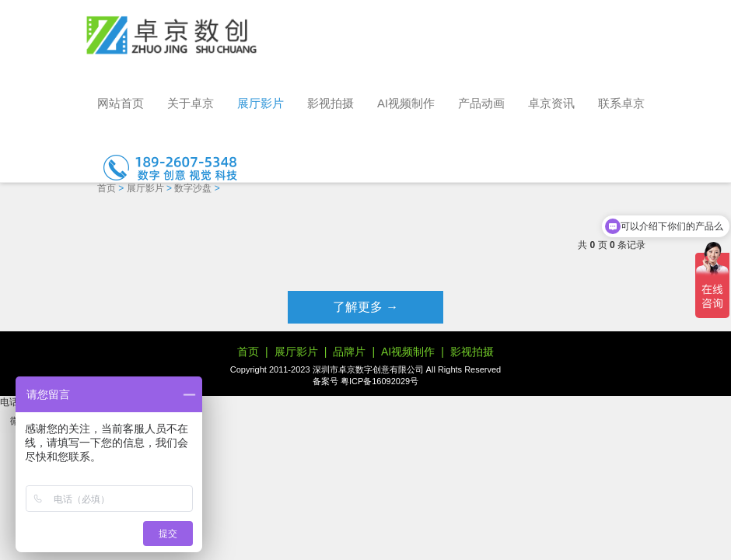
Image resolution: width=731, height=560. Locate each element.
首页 (107, 188)
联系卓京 (621, 103)
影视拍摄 (331, 103)
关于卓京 (191, 103)
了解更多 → (365, 307)
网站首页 (121, 103)
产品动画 (481, 103)
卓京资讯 (551, 103)
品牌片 (349, 352)
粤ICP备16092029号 (379, 381)
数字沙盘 (193, 188)
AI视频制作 (406, 103)
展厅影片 (261, 103)
